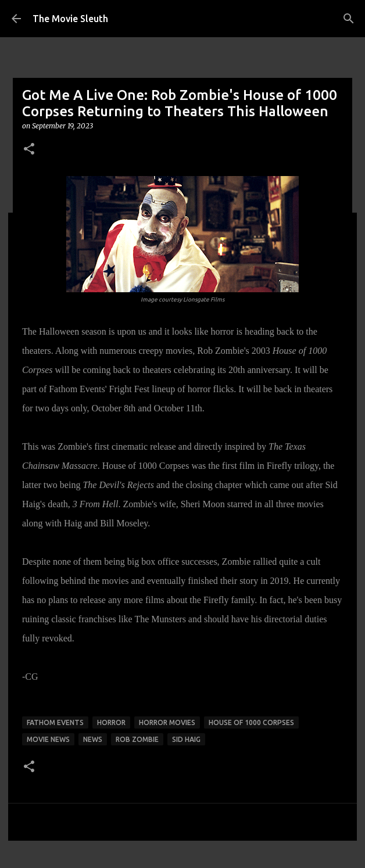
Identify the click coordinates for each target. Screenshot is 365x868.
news (93, 739)
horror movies (167, 722)
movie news (48, 739)
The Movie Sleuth (70, 19)
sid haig (186, 739)
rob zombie (137, 739)
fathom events (55, 722)
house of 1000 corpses (251, 722)
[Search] (349, 19)
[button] (29, 150)
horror (111, 722)
